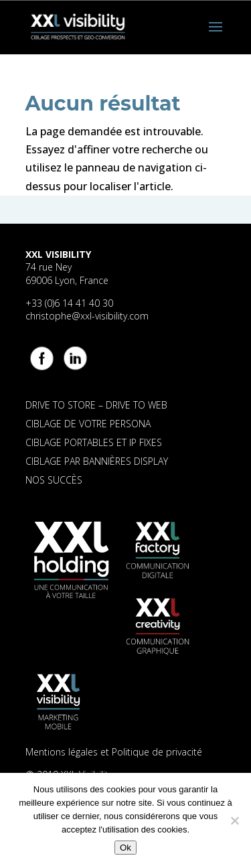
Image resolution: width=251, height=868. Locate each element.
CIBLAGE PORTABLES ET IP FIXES (94, 442)
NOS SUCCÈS (54, 480)
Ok (125, 848)
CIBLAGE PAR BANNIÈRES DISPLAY (97, 461)
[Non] (234, 820)
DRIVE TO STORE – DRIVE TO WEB (96, 405)
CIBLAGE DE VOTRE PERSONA (88, 424)
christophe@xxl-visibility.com (87, 316)
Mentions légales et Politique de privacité (114, 752)
